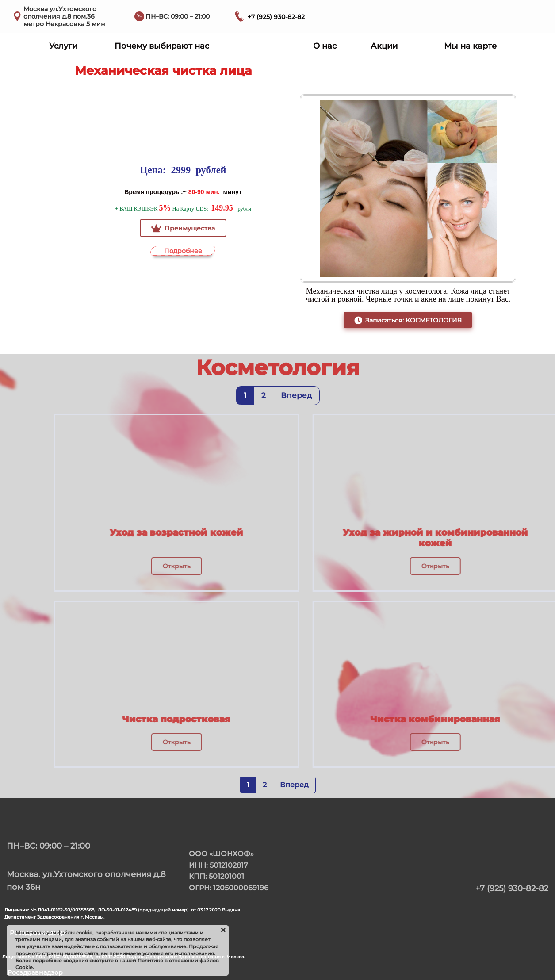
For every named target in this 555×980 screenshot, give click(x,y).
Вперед (296, 395)
